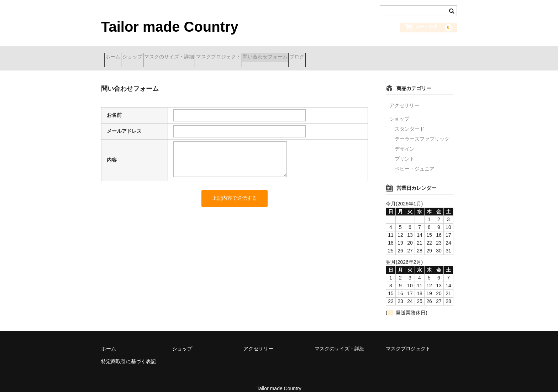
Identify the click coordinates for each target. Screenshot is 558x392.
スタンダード (410, 120)
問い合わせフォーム (319, 54)
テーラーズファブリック (422, 130)
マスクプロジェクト (259, 54)
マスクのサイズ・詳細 (198, 54)
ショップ (148, 54)
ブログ (363, 54)
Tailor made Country (170, 27)
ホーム (116, 54)
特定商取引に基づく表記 (128, 352)
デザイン (405, 140)
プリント (405, 150)
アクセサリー (404, 96)
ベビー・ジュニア (415, 160)
